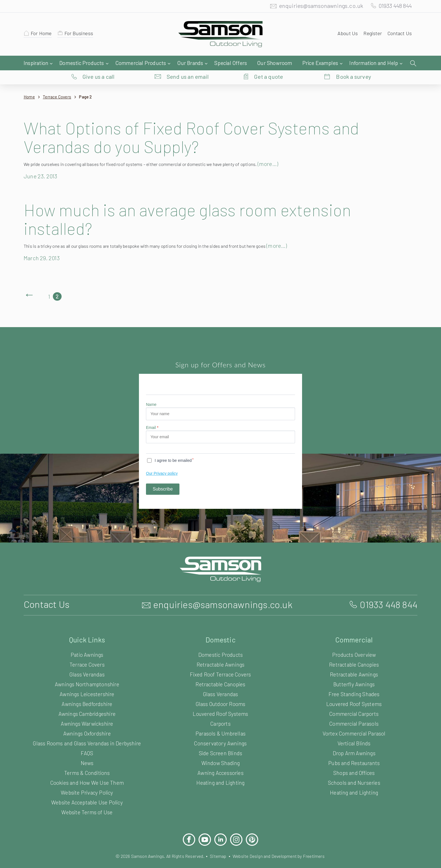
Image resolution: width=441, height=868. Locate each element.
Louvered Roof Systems (221, 702)
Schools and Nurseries (354, 771)
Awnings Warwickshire (87, 712)
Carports (220, 712)
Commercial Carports (354, 702)
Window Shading (220, 752)
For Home (42, 35)
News (87, 752)
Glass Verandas (87, 663)
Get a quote (268, 63)
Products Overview (354, 643)
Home (29, 86)
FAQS (87, 742)
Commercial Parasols (354, 712)
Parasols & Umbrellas (221, 722)
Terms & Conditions (87, 762)
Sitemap (218, 845)
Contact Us (399, 35)
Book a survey (354, 63)
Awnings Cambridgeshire (87, 702)
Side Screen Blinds (220, 742)
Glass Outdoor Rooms (220, 693)
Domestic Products (221, 643)
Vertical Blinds (354, 732)
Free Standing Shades (354, 683)
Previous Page (29, 285)
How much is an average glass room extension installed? (199, 208)
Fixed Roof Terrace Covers (221, 663)
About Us (345, 35)
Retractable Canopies (221, 673)
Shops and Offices (354, 762)
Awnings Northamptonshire (87, 673)
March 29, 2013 (44, 247)
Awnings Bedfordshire (87, 693)
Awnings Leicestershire (87, 683)
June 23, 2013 (42, 165)
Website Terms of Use (87, 801)
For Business (81, 35)
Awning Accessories (220, 762)
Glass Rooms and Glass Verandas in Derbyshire (87, 732)
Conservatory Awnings (221, 732)
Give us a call (99, 63)
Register (371, 35)
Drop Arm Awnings (354, 742)
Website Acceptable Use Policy (87, 791)
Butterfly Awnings (354, 673)
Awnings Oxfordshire (87, 722)
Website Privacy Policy (87, 781)
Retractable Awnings (221, 653)
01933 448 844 (393, 7)
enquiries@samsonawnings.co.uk (315, 7)
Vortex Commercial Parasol (354, 722)
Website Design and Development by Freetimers (283, 845)
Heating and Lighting (220, 771)
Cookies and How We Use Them (87, 771)
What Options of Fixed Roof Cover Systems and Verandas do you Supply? (203, 126)
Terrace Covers (59, 86)
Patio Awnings (87, 643)
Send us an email (188, 63)
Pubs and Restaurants (354, 752)
